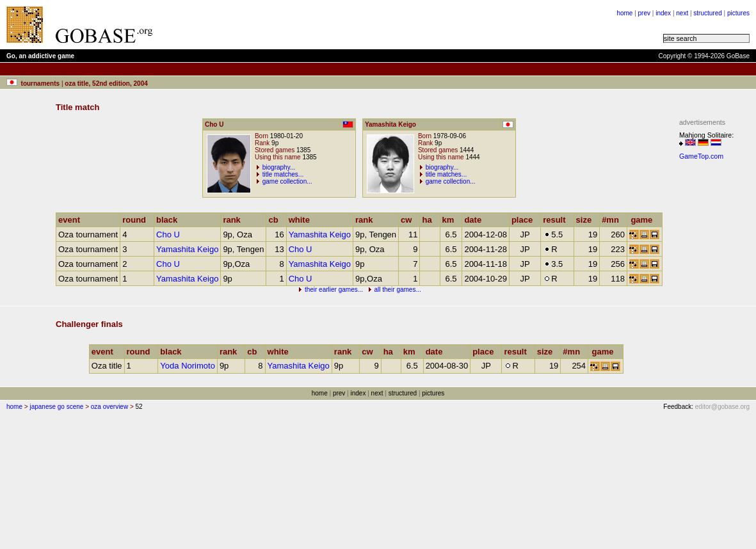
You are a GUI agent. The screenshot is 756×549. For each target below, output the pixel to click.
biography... (279, 167)
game (644, 220)
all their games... (397, 290)
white (302, 220)
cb (276, 220)
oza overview (109, 407)
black (170, 220)
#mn (613, 220)
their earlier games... (334, 290)
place (525, 220)
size (587, 220)
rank (234, 220)
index (663, 13)
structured (707, 13)
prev (644, 13)
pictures (738, 13)
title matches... (283, 174)
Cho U (168, 235)
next (682, 13)
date (476, 220)
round (137, 220)
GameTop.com (701, 156)
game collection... (287, 181)
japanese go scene (56, 407)
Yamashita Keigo (320, 235)
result (557, 220)
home (624, 13)
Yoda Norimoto (188, 366)
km (451, 220)
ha (430, 220)
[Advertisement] (718, 357)
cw (409, 220)
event (72, 220)
